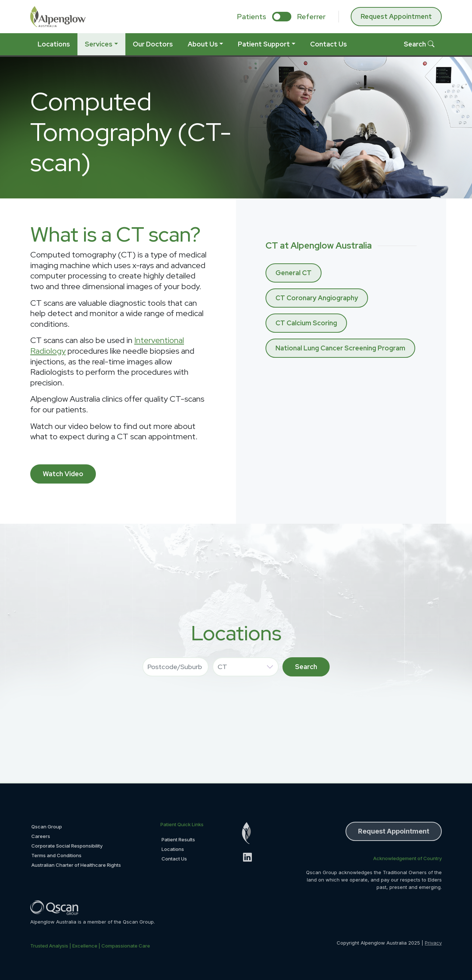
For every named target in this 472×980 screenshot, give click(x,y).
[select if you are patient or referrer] (282, 17)
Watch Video (63, 474)
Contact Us (329, 44)
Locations (54, 44)
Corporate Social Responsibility (67, 846)
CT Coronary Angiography (317, 298)
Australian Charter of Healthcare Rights (76, 865)
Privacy (433, 943)
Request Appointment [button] (394, 831)
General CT (294, 273)
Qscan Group (47, 827)
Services (99, 44)
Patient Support (264, 44)
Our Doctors (153, 44)
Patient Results (178, 839)
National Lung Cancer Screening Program (340, 348)
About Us (203, 44)
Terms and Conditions (56, 855)
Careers (41, 836)
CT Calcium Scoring (306, 323)
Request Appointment (396, 16)
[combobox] (176, 667)
